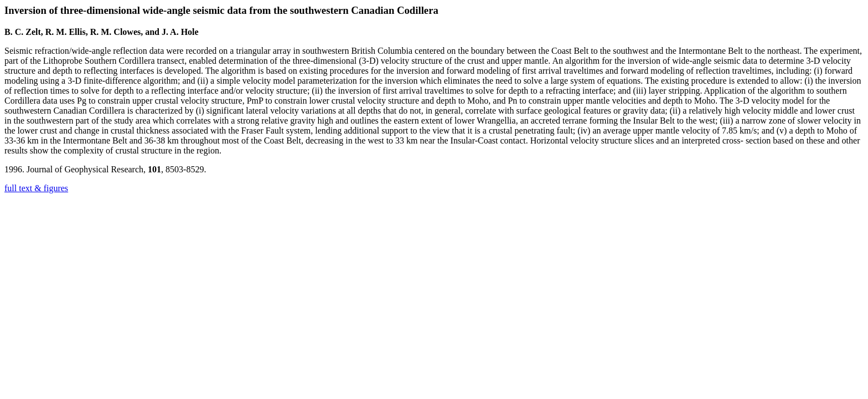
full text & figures (36, 188)
